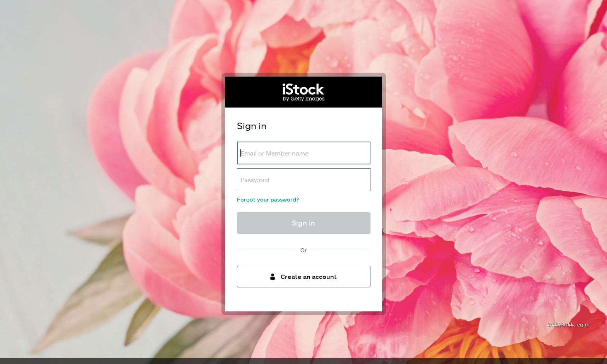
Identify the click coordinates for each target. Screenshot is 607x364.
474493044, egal (567, 324)
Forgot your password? (268, 199)
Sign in (303, 223)
